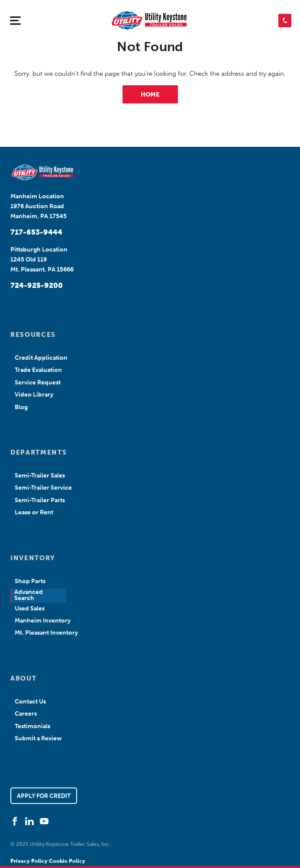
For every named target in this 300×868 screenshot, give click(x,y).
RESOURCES (33, 335)
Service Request (38, 382)
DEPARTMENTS (39, 452)
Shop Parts (30, 581)
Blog (21, 407)
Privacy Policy (30, 861)
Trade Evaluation (38, 370)
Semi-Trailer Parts (40, 500)
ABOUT (23, 678)
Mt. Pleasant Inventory (46, 633)
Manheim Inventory (43, 621)
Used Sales (30, 608)
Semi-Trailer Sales (40, 476)
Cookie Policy (67, 861)
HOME (150, 95)
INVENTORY (33, 558)
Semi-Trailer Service (43, 488)
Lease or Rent (34, 512)
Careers (26, 714)
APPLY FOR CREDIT (44, 796)
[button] (285, 21)
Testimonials (32, 726)
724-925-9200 (37, 285)
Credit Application (41, 358)
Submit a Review (38, 738)
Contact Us (30, 702)
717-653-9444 (36, 232)
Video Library (34, 395)
